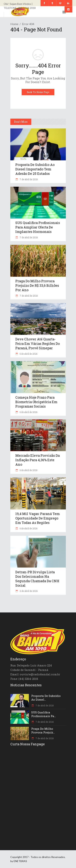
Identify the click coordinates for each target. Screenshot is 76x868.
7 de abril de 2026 (28, 179)
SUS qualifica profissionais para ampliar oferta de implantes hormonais (38, 227)
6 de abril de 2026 (28, 354)
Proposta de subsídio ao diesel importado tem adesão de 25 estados (35, 169)
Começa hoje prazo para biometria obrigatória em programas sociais (36, 402)
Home (14, 24)
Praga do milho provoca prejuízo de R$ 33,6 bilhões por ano (37, 285)
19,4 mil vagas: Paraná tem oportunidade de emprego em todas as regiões (38, 518)
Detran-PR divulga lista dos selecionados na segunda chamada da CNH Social (37, 579)
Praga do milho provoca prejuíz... (43, 730)
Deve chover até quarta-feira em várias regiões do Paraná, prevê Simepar (38, 344)
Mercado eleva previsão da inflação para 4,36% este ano (38, 460)
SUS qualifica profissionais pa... (44, 714)
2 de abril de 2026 (28, 591)
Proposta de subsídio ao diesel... (46, 698)
